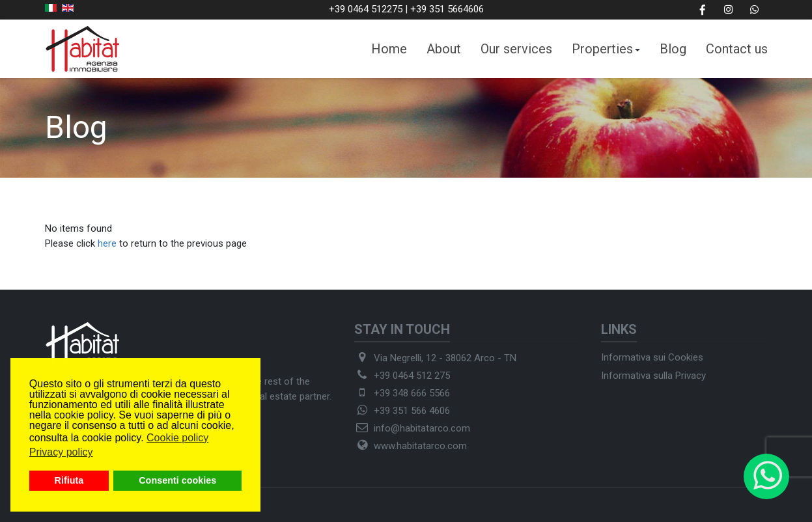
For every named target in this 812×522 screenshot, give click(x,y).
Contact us (737, 49)
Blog (673, 49)
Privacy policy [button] (61, 452)
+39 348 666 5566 (412, 393)
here (107, 243)
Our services (516, 49)
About (444, 49)
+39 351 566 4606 (412, 411)
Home (389, 49)
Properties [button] (606, 49)
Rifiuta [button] (69, 480)
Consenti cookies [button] (177, 480)
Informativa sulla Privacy (653, 376)
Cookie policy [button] (177, 438)
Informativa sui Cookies (652, 357)
